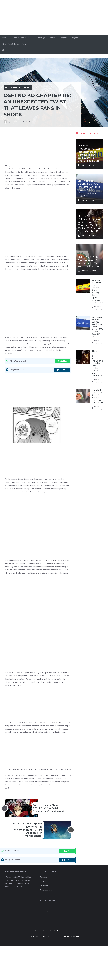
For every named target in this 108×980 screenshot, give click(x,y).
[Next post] (71, 830)
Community (44, 881)
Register (75, 38)
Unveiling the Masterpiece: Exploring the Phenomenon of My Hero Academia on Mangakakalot (26, 830)
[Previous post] (5, 808)
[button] (3, 50)
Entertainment (46, 890)
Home (5, 38)
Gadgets (63, 38)
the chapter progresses (27, 337)
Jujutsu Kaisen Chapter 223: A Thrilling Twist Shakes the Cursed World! (38, 769)
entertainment (22, 87)
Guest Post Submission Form (14, 44)
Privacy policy (56, 936)
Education (44, 886)
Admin (13, 122)
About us (34, 936)
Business (44, 877)
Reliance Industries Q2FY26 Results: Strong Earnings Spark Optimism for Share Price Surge (97, 291)
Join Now (62, 361)
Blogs (8, 87)
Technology (40, 38)
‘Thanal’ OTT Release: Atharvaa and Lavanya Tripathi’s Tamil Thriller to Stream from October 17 (97, 363)
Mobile (52, 38)
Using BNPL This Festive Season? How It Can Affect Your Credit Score (97, 396)
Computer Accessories (21, 38)
